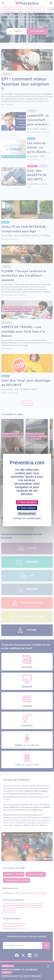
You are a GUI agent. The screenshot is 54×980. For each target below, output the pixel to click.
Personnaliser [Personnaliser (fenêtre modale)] (27, 514)
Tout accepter (27, 502)
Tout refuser (27, 508)
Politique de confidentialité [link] (27, 518)
